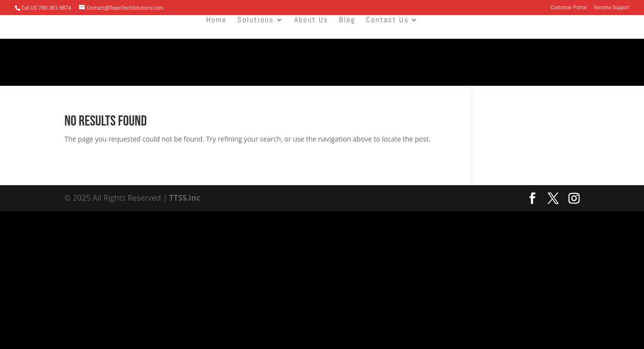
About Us (311, 21)
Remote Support (612, 8)
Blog (347, 21)
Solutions (255, 21)
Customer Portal (568, 8)
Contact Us (387, 21)
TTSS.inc (184, 198)
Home (217, 21)
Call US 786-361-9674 (46, 8)
